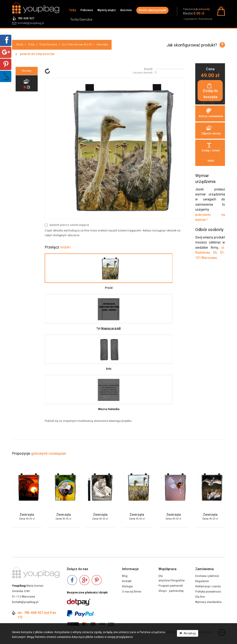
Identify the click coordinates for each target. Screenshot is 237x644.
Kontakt (127, 581)
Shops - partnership (171, 591)
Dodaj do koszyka (210, 94)
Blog (125, 576)
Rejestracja (206, 19)
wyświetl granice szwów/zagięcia (67, 225)
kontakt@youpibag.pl (31, 23)
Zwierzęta (102, 45)
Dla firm (200, 597)
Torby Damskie (81, 19)
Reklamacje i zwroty (208, 586)
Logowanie (190, 19)
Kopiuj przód (117, 328)
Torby (73, 10)
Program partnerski (171, 586)
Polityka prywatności (208, 592)
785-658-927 (26, 18)
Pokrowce (87, 10)
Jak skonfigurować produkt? (192, 45)
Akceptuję (188, 633)
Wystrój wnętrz (107, 10)
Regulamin (202, 581)
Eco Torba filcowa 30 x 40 (77, 45)
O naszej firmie (132, 592)
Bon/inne (126, 10)
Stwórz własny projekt (152, 10)
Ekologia (127, 586)
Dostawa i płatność (207, 576)
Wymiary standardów (208, 602)
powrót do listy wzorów (37, 54)
